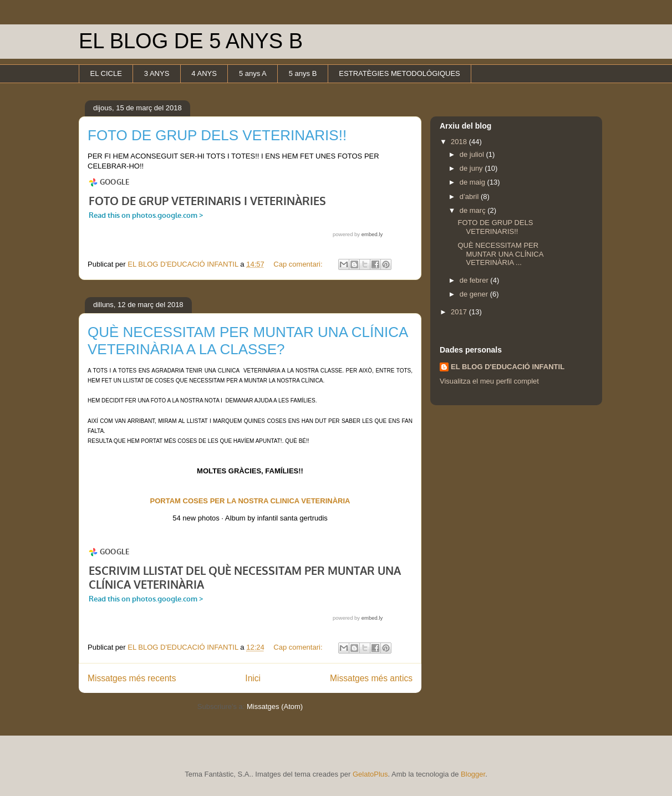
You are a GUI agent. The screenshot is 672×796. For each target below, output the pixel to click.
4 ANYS (204, 73)
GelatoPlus (370, 774)
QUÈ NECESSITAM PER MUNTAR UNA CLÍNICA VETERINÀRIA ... (500, 254)
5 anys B (303, 73)
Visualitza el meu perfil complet (489, 381)
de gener (475, 294)
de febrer (475, 280)
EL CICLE (106, 73)
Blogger (473, 774)
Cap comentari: (299, 264)
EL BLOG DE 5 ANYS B (191, 41)
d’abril (470, 197)
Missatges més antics (371, 678)
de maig (474, 182)
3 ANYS (157, 73)
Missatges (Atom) (275, 706)
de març (474, 210)
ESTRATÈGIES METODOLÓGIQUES (399, 73)
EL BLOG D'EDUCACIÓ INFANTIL (508, 367)
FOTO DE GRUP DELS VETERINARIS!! (217, 135)
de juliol (473, 154)
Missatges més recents (132, 678)
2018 (460, 142)
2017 (460, 312)
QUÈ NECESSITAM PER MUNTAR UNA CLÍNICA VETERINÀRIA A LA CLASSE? (248, 341)
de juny (472, 168)
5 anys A (253, 73)
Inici (253, 678)
